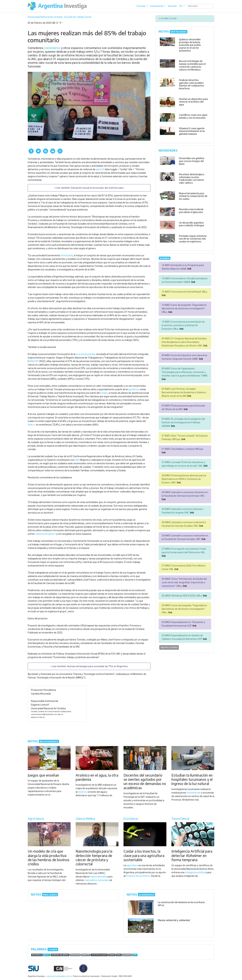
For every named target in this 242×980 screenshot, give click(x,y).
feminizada (67, 255)
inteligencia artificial (195, 872)
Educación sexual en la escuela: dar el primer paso (97, 188)
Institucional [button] (157, 6)
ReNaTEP (34, 361)
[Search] (200, 6)
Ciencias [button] (141, 6)
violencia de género (46, 534)
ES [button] (181, 6)
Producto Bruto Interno (138, 876)
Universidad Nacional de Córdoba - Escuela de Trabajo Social (59, 17)
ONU (77, 460)
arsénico (83, 792)
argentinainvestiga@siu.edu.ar (59, 976)
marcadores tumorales (97, 880)
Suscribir (172, 6)
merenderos (52, 48)
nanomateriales (99, 877)
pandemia (134, 389)
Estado (104, 393)
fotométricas (194, 793)
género (100, 169)
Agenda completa (169, 647)
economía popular (85, 354)
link (189, 269)
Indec (31, 425)
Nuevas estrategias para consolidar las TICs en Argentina (97, 666)
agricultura (132, 865)
